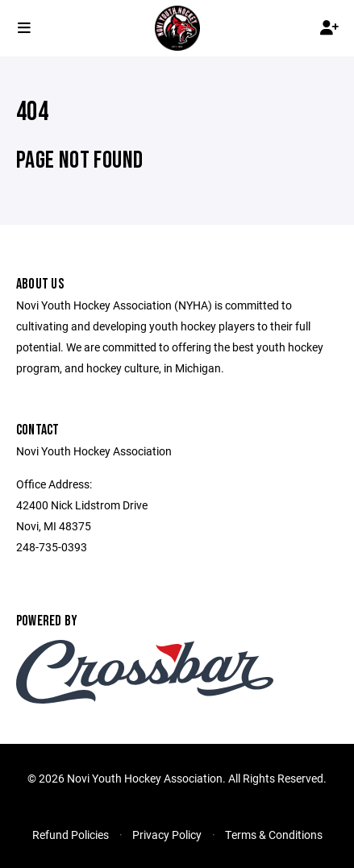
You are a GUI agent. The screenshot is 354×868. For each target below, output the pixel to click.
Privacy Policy (167, 835)
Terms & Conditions (274, 835)
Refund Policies (71, 835)
